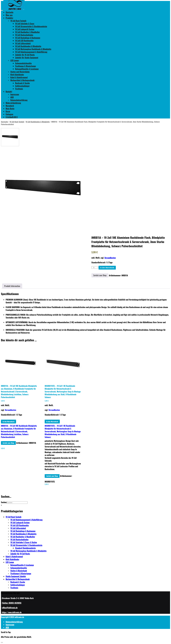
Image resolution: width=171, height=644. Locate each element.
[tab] (12, 286)
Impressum (15, 94)
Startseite (10, 12)
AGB (12, 97)
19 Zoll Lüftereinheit (23, 43)
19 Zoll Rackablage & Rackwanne (28, 38)
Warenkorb (10, 106)
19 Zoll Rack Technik (19, 21)
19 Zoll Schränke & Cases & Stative (24, 542)
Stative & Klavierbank (19, 571)
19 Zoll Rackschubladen (24, 35)
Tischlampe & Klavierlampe (25, 66)
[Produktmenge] (95, 267)
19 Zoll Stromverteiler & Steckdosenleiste (31, 26)
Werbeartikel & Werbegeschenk (23, 80)
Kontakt (9, 92)
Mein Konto (10, 109)
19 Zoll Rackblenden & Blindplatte (28, 46)
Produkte (10, 18)
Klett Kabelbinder (17, 75)
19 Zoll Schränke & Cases (25, 24)
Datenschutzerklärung (19, 100)
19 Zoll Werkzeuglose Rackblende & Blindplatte (33, 49)
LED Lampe (15, 60)
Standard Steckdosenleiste (25, 548)
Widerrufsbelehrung (13, 103)
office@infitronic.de (10, 608)
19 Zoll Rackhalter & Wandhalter (27, 32)
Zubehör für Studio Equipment (27, 58)
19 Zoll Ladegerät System (25, 29)
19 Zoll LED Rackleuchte (24, 41)
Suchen (4, 502)
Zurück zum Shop (100, 275)
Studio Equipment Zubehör (16, 576)
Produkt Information (12, 286)
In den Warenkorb (107, 268)
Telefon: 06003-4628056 (12, 603)
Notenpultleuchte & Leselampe (27, 69)
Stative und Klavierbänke (20, 72)
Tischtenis (19, 89)
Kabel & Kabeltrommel (19, 77)
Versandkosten (110, 258)
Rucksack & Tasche (22, 83)
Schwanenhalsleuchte (23, 63)
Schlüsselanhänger (22, 86)
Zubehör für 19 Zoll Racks (25, 55)
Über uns (9, 15)
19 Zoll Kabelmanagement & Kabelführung (31, 52)
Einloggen (9, 114)
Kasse (8, 111)
